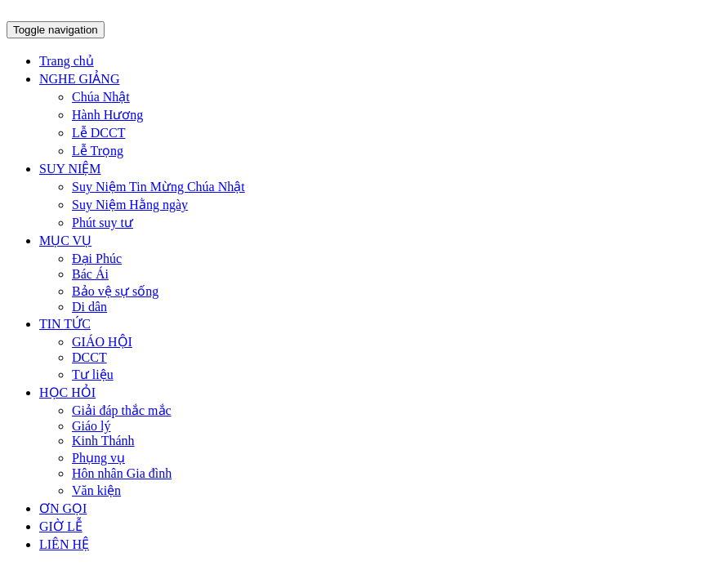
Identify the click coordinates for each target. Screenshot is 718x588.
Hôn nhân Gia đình (122, 473)
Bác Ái (90, 274)
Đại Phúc (97, 258)
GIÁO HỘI (102, 342)
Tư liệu (93, 374)
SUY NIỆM (70, 169)
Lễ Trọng (98, 151)
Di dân (89, 307)
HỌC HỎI (67, 392)
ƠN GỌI (63, 508)
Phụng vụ (98, 458)
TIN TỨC (65, 324)
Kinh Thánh (103, 441)
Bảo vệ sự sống (115, 291)
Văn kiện (96, 490)
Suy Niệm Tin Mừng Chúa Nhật (158, 187)
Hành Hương (107, 115)
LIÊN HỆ (64, 544)
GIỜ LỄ (61, 526)
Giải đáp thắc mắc (122, 410)
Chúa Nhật (101, 97)
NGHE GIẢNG (79, 79)
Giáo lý (91, 426)
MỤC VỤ (65, 241)
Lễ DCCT (98, 133)
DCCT (89, 357)
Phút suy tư (103, 223)
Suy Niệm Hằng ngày (130, 205)
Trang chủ (67, 61)
